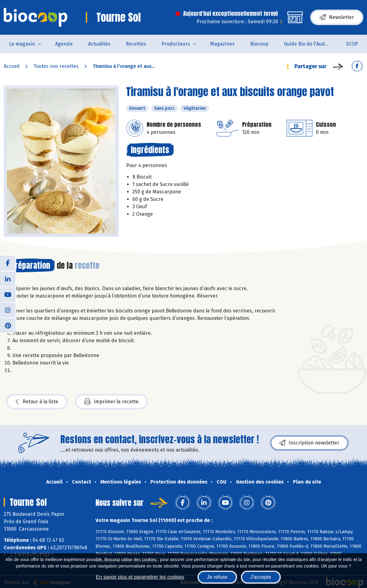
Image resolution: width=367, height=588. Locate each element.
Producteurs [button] (176, 44)
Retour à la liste (37, 402)
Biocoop (259, 44)
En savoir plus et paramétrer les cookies (140, 577)
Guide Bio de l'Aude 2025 (311, 44)
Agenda (64, 44)
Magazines (222, 44)
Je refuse (217, 577)
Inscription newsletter (309, 443)
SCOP (352, 44)
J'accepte (261, 577)
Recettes (136, 44)
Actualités (99, 44)
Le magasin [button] (22, 44)
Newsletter (337, 17)
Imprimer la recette (111, 402)
